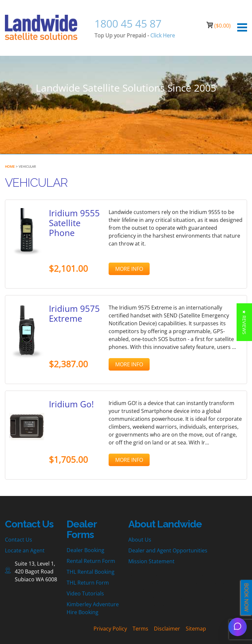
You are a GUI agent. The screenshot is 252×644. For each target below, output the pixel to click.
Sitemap (196, 629)
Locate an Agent (25, 550)
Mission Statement (151, 561)
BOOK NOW (246, 598)
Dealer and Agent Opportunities (168, 550)
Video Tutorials (85, 593)
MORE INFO (129, 269)
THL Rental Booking (91, 572)
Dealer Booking (85, 550)
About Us (140, 540)
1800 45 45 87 (128, 23)
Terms (140, 629)
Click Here (163, 35)
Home (10, 166)
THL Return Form (88, 583)
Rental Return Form (91, 561)
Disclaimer (167, 629)
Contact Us (19, 540)
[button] (244, 322)
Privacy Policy (110, 629)
